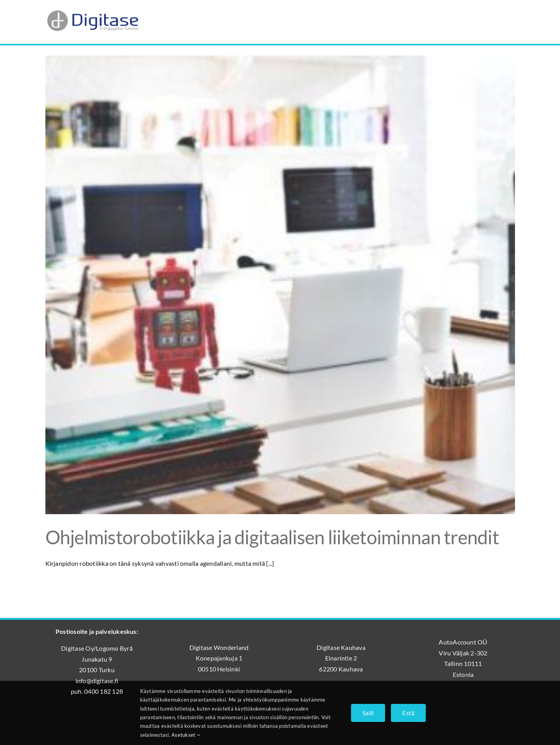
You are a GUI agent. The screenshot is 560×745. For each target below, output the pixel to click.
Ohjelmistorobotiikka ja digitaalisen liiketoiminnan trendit (272, 537)
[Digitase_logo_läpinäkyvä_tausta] (92, 9)
